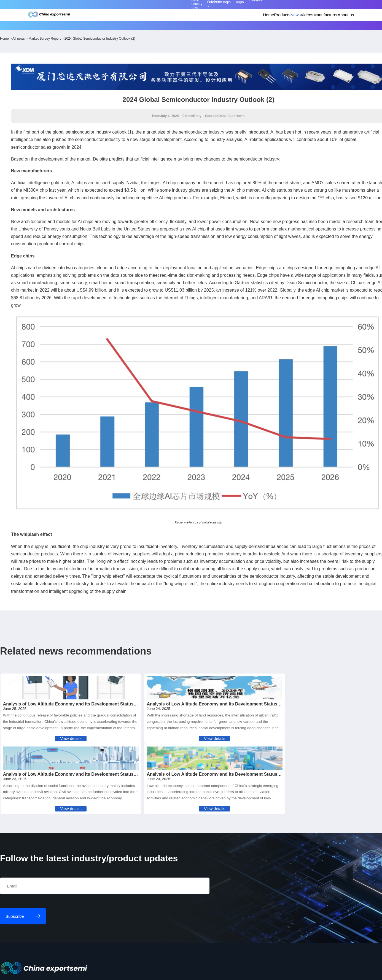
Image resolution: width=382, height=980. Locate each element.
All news (66, 44)
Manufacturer (295, 26)
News (252, 26)
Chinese (328, 8)
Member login (284, 8)
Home (212, 26)
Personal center (260, 8)
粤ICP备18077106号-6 (170, 971)
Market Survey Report (92, 44)
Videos (270, 26)
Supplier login (306, 8)
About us (323, 26)
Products (232, 26)
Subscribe (118, 8)
